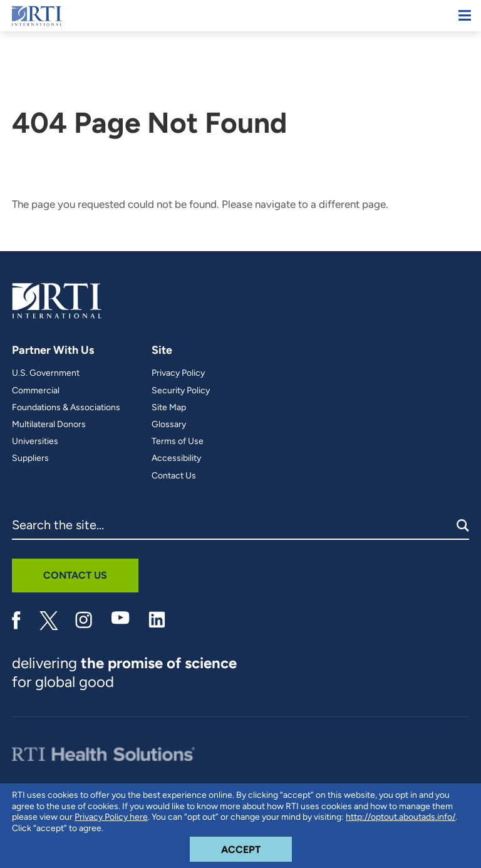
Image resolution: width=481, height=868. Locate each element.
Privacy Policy (178, 373)
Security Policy (181, 391)
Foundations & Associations (66, 408)
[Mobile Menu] (465, 16)
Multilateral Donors (49, 425)
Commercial (36, 391)
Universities (35, 442)
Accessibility (176, 458)
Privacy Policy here (111, 817)
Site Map (169, 408)
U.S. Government (46, 373)
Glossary (169, 425)
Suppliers (30, 458)
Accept (256, 846)
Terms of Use (178, 442)
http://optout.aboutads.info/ (401, 817)
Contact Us (174, 476)
